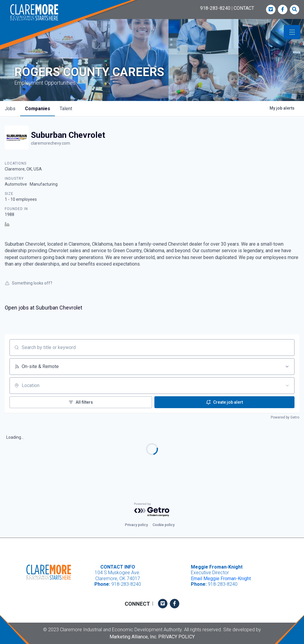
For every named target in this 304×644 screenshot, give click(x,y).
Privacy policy (136, 525)
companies (38, 109)
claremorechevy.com (50, 143)
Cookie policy (164, 525)
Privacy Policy (176, 637)
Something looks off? (28, 283)
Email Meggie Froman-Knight (221, 579)
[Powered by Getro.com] (152, 510)
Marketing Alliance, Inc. (133, 637)
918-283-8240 (215, 8)
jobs (10, 109)
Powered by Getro (285, 417)
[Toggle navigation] (292, 32)
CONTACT (244, 8)
